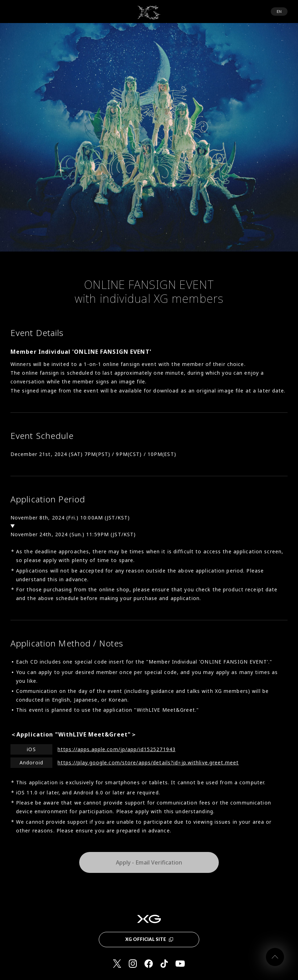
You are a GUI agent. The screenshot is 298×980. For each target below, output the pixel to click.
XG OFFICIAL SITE (149, 939)
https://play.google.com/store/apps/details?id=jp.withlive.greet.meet (148, 762)
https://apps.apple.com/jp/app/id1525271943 (117, 749)
